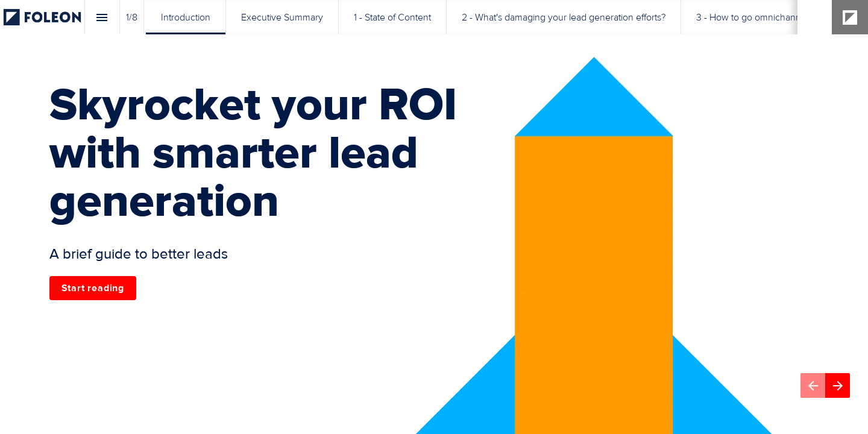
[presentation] (434, 217)
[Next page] (838, 385)
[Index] (102, 17)
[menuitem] (186, 17)
